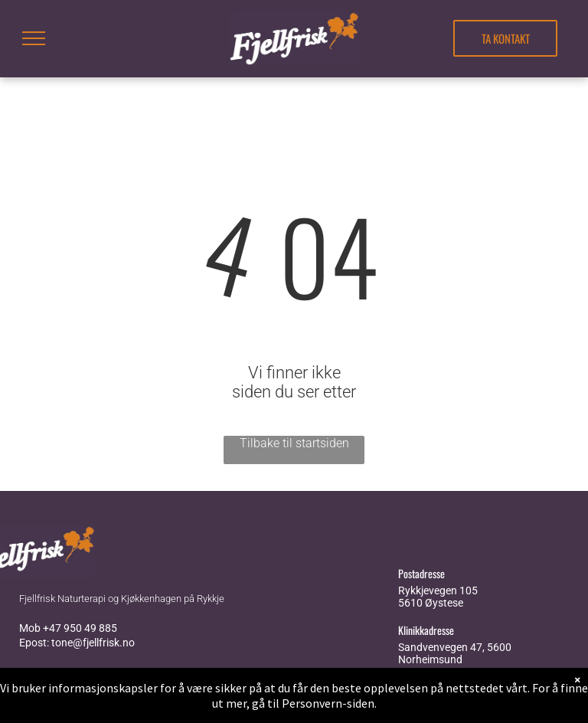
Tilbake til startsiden (294, 443)
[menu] (34, 38)
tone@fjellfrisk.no (93, 643)
